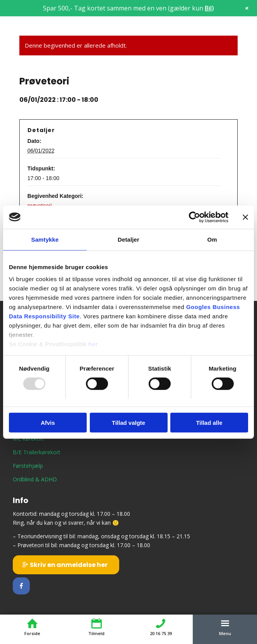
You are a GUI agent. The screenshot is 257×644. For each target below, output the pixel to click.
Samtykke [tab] (45, 239)
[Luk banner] (245, 217)
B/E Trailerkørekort (37, 452)
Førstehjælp (28, 466)
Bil (208, 8)
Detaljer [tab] (128, 239)
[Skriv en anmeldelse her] (66, 565)
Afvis (48, 423)
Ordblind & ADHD (35, 479)
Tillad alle (209, 423)
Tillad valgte (128, 423)
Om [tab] (212, 239)
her (93, 344)
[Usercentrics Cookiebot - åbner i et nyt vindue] (194, 217)
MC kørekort (28, 439)
